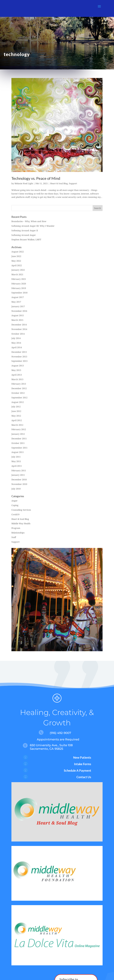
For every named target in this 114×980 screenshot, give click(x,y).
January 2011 (18, 475)
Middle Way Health (21, 523)
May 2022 (16, 261)
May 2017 (16, 302)
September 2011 (19, 448)
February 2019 (19, 288)
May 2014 (16, 343)
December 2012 (19, 388)
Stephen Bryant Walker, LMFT (26, 239)
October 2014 (18, 334)
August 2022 (18, 252)
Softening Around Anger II (25, 230)
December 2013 (19, 352)
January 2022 (18, 270)
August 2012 (18, 402)
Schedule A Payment (77, 770)
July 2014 (16, 338)
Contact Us (84, 777)
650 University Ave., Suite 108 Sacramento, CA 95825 (51, 747)
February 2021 (19, 279)
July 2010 (16, 489)
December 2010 (19, 479)
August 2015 (18, 315)
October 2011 (18, 443)
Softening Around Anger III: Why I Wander (33, 226)
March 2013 (17, 379)
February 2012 (19, 429)
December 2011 (19, 439)
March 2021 (17, 274)
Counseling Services (21, 510)
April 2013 (17, 375)
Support (73, 183)
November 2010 (19, 484)
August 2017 (18, 297)
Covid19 (15, 514)
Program (16, 528)
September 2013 (19, 361)
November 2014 (19, 329)
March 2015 (17, 320)
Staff (14, 537)
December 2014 (19, 325)
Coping (15, 505)
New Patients (82, 757)
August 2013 (18, 366)
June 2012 (16, 411)
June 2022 (16, 256)
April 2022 (17, 265)
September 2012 (19, 398)
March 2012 (17, 425)
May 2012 (16, 416)
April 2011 (17, 466)
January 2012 (18, 434)
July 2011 (16, 457)
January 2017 (18, 306)
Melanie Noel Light (24, 183)
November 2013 (19, 357)
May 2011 (16, 461)
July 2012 (16, 407)
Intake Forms (83, 764)
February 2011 (19, 470)
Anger (14, 501)
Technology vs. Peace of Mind (36, 178)
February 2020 (19, 284)
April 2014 (17, 347)
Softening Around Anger (24, 235)
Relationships (18, 533)
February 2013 (19, 384)
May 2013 (16, 370)
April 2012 (17, 420)
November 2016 (19, 311)
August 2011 (18, 452)
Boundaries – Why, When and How (29, 221)
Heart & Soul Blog (59, 183)
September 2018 (19, 293)
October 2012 (18, 393)
